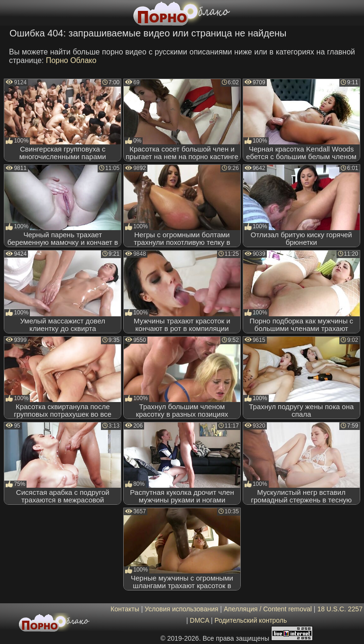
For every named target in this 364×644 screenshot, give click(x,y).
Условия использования (181, 609)
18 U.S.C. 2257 (340, 609)
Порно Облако (71, 60)
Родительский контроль (250, 620)
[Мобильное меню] (9, 13)
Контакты (125, 609)
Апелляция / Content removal (268, 609)
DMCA (200, 620)
